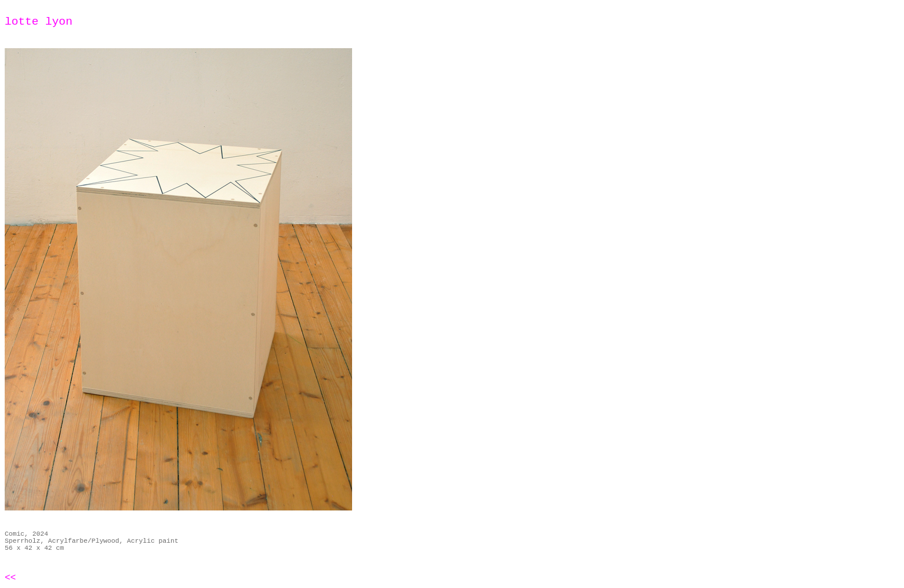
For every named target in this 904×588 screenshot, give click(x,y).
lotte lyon (38, 22)
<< (10, 578)
